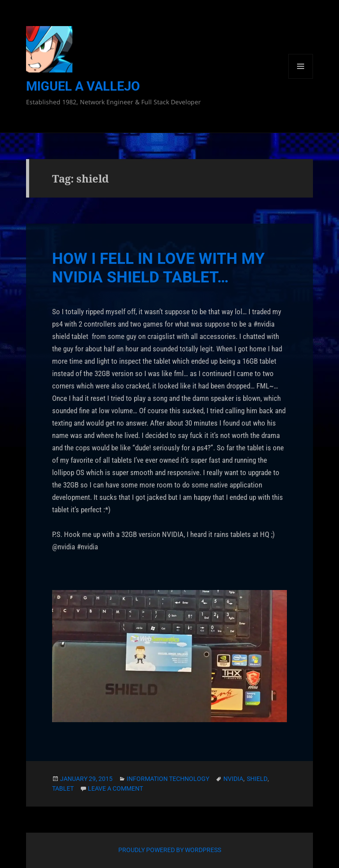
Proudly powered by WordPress (170, 850)
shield (257, 779)
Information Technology (168, 779)
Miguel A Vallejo (83, 86)
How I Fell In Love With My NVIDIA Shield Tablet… (158, 268)
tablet (63, 788)
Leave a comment (115, 788)
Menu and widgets (301, 78)
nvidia (233, 779)
